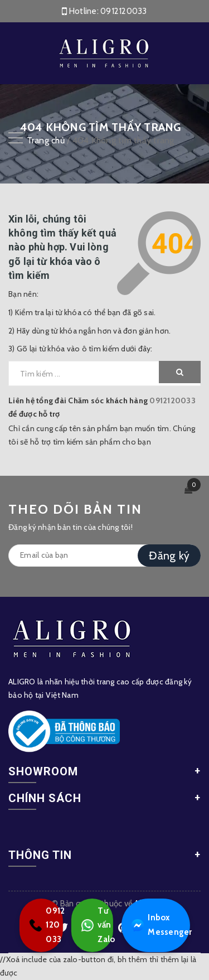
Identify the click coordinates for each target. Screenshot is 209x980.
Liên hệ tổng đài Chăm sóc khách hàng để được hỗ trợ (102, 407)
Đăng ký (169, 556)
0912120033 (124, 11)
